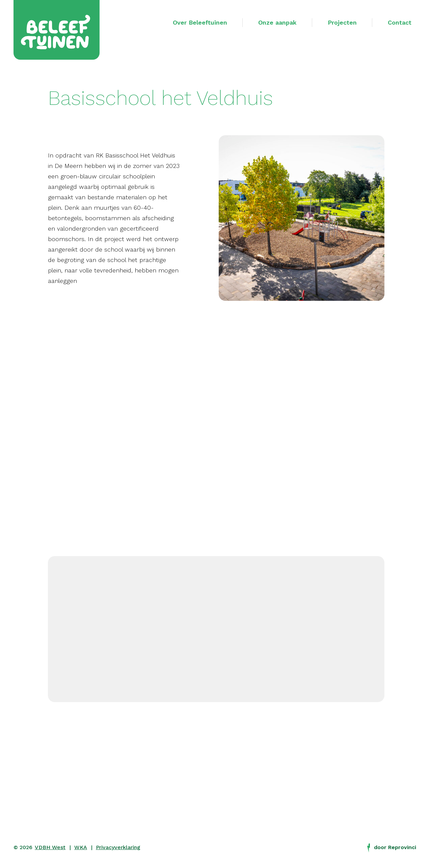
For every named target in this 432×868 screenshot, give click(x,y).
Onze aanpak (277, 22)
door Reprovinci (392, 847)
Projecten (342, 22)
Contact (400, 22)
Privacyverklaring (118, 847)
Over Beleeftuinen (200, 22)
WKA (81, 847)
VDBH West (50, 847)
